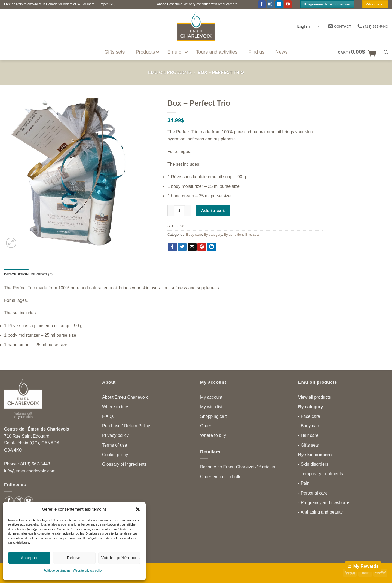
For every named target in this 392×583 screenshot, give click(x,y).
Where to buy (115, 407)
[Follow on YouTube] (288, 4)
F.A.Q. (108, 416)
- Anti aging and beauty (320, 512)
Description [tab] (16, 274)
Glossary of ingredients (124, 464)
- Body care (309, 426)
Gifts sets (252, 234)
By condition (234, 234)
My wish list (211, 407)
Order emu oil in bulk (220, 477)
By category (213, 234)
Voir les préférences (121, 558)
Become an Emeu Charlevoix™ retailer (238, 467)
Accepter (29, 558)
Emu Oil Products (170, 73)
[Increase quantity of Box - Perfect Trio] (188, 211)
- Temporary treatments (321, 474)
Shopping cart (214, 416)
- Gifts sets (308, 445)
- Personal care (313, 493)
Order (206, 426)
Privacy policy (115, 435)
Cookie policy (115, 455)
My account (211, 397)
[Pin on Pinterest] (202, 247)
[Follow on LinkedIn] (279, 4)
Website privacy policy (88, 570)
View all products (315, 397)
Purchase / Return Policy (126, 426)
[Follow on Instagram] (270, 4)
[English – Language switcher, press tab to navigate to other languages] (308, 26)
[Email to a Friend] (192, 247)
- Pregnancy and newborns (324, 503)
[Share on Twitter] (182, 247)
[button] (138, 509)
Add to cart (213, 211)
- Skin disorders (313, 464)
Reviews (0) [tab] (42, 274)
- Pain (304, 483)
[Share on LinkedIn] (212, 247)
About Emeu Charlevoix (125, 397)
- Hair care (308, 435)
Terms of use (115, 445)
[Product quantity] (179, 211)
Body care (194, 234)
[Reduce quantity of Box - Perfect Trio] (171, 211)
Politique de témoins (57, 570)
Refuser (74, 558)
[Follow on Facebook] (262, 4)
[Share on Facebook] (172, 247)
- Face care (309, 416)
